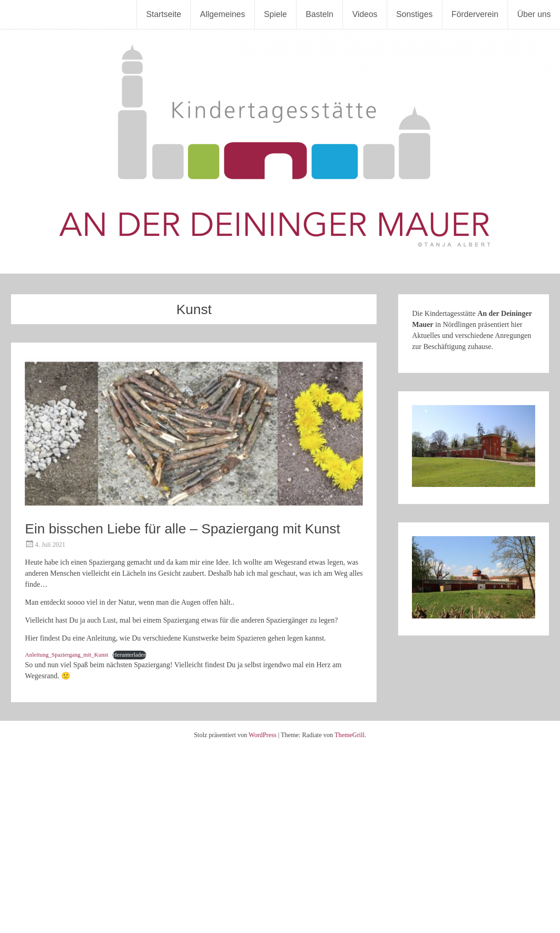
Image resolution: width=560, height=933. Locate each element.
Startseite (164, 14)
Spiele (275, 14)
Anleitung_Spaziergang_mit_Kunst (66, 655)
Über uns (534, 14)
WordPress (263, 735)
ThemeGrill (349, 735)
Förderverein (475, 14)
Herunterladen (129, 655)
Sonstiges (414, 14)
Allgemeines (223, 14)
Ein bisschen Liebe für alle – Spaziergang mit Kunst (182, 529)
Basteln (320, 14)
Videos (365, 14)
